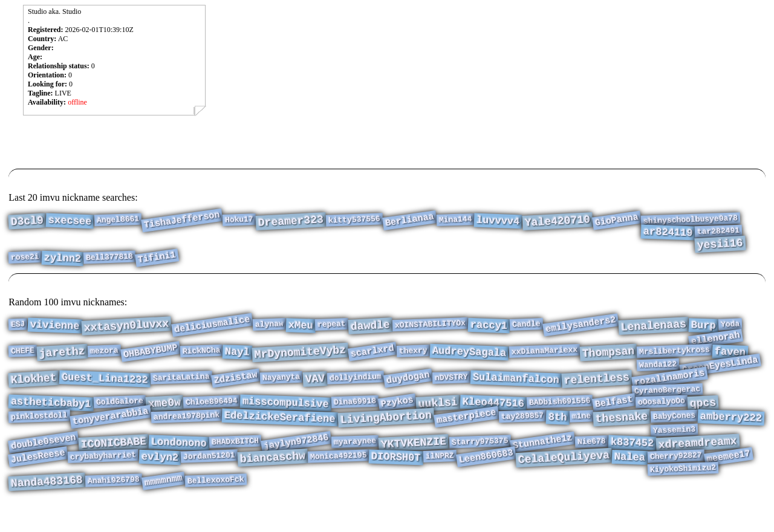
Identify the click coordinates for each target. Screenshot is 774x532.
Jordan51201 (209, 478)
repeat (332, 325)
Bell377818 (110, 264)
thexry (413, 356)
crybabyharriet (103, 478)
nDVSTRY (451, 387)
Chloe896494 (212, 415)
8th (558, 433)
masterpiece (467, 432)
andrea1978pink (187, 432)
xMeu (301, 326)
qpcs (703, 417)
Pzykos (397, 415)
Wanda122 (658, 372)
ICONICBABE (114, 463)
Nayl (238, 357)
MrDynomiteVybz (300, 358)
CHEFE (23, 356)
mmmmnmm (164, 507)
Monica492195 (338, 478)
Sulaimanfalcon (516, 389)
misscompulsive (285, 417)
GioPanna (617, 221)
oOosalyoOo (662, 415)
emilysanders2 (581, 326)
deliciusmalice (212, 326)
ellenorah (716, 342)
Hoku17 (239, 221)
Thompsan (608, 358)
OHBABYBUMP (151, 357)
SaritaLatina (181, 387)
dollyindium (356, 387)
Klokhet (34, 389)
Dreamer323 (291, 222)
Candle (526, 325)
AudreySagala (470, 358)
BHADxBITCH (236, 462)
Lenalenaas (653, 327)
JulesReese (38, 479)
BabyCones (674, 432)
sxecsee (70, 222)
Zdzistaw (236, 388)
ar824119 (668, 236)
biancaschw (272, 480)
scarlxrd (372, 357)
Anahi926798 (114, 506)
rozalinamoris (670, 388)
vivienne (54, 327)
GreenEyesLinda (720, 373)
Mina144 (455, 221)
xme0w (164, 417)
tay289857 (523, 432)
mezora (104, 356)
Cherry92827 (676, 478)
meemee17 (729, 479)
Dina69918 (355, 415)
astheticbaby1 (51, 417)
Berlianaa (410, 221)
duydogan (408, 388)
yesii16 (720, 249)
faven (730, 358)
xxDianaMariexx (544, 356)
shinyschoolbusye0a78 (690, 220)
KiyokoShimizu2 (683, 493)
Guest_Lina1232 (105, 389)
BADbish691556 (559, 415)
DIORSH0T (396, 480)
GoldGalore (120, 415)
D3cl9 (28, 223)
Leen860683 (486, 479)
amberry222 (731, 433)
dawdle (371, 327)
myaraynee (355, 461)
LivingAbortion (386, 433)
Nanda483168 (47, 508)
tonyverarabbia (111, 432)
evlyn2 (160, 480)
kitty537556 (354, 221)
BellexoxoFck (216, 506)
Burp (704, 326)
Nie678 (592, 461)
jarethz (63, 358)
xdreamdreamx (698, 463)
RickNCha (201, 356)
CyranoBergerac (667, 401)
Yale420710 (557, 222)
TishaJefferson (182, 221)
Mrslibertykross (675, 356)
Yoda (730, 325)
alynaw (269, 325)
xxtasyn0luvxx (127, 327)
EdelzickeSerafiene (280, 433)
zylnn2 (63, 266)
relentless (597, 389)
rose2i (25, 264)
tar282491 (719, 234)
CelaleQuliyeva (564, 480)
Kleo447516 (493, 416)
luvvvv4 (498, 222)
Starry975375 (480, 461)
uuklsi (438, 416)
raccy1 (489, 327)
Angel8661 (118, 221)
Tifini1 (157, 265)
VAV (315, 389)
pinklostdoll (39, 431)
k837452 (632, 463)
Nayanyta (281, 387)
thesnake (622, 433)
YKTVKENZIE (414, 463)
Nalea (629, 480)
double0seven (44, 462)
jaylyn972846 (296, 462)
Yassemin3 (674, 448)
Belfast (614, 416)
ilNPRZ (439, 478)
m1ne (581, 431)
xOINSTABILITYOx (431, 325)
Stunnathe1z (543, 462)
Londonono (179, 462)
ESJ (18, 326)
